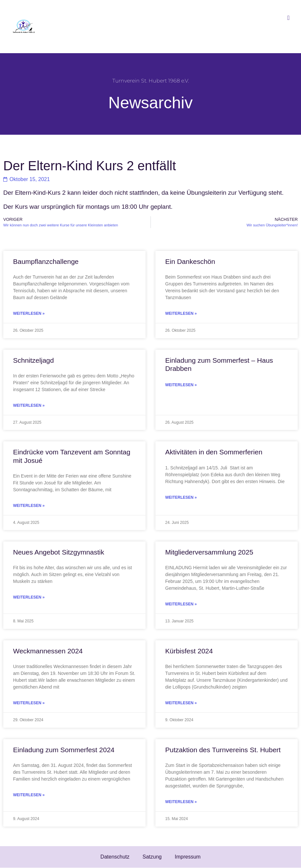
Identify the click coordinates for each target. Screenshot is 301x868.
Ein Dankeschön (190, 261)
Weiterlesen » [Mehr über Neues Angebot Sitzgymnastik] (29, 597)
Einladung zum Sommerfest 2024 (64, 750)
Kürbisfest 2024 (189, 651)
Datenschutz (115, 857)
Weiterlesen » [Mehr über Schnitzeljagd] (29, 405)
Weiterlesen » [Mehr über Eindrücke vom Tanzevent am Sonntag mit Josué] (29, 506)
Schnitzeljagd (33, 360)
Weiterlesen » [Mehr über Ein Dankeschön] (181, 313)
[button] (289, 18)
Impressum (188, 857)
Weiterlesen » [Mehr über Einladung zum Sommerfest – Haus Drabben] (181, 385)
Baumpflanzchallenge (46, 261)
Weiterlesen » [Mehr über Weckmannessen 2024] (29, 703)
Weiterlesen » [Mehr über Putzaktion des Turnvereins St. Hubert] (181, 802)
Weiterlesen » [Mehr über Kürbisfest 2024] (181, 703)
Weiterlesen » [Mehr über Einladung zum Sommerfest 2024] (29, 795)
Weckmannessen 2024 (48, 651)
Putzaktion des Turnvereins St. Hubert (223, 750)
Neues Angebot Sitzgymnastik (59, 552)
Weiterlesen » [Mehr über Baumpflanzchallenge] (29, 313)
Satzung (152, 857)
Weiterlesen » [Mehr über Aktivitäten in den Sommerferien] (181, 497)
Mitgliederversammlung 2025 (209, 552)
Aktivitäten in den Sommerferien (214, 452)
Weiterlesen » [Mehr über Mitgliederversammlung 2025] (181, 604)
